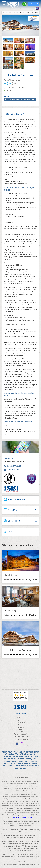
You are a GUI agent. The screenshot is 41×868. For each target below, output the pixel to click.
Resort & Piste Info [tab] (15, 500)
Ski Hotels (21, 720)
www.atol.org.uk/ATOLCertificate (22, 817)
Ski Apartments (20, 723)
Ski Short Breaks (20, 725)
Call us (34, 4)
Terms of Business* (20, 734)
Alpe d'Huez (22, 12)
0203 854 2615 (35, 865)
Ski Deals (20, 727)
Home (4, 12)
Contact (21, 732)
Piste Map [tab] (11, 510)
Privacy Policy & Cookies (21, 736)
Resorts (9, 12)
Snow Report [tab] (12, 521)
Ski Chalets (20, 718)
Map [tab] (8, 532)
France (15, 12)
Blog (20, 729)
